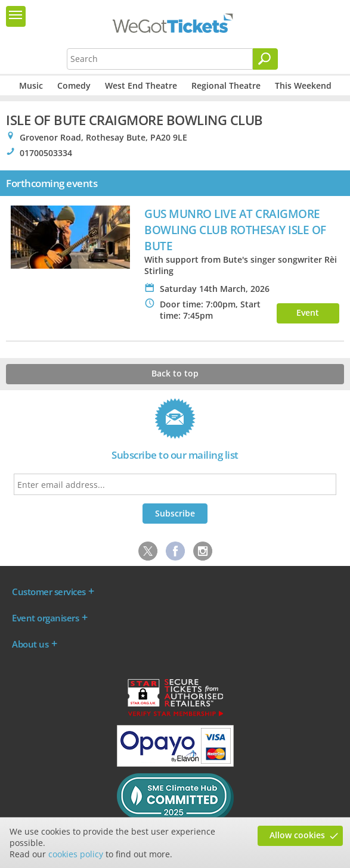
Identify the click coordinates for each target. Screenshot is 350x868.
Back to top (175, 373)
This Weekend (303, 85)
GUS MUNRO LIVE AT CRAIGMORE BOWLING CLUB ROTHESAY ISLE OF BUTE (235, 230)
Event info (308, 315)
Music (31, 85)
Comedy (74, 85)
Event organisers (45, 618)
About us (30, 644)
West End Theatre (141, 85)
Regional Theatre (226, 85)
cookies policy (76, 854)
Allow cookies (297, 835)
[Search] (265, 59)
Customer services (49, 592)
